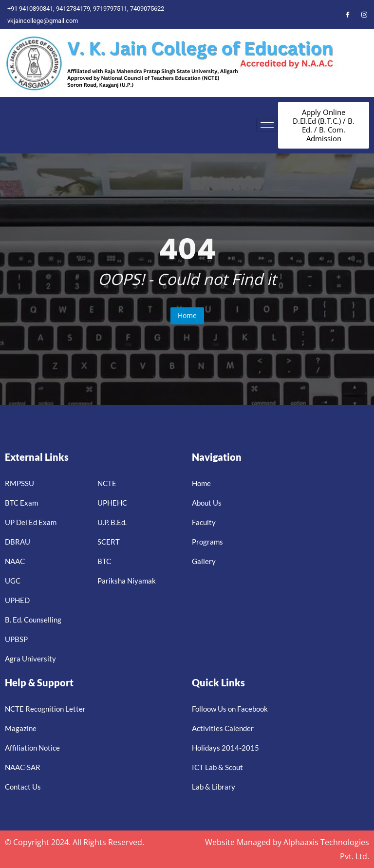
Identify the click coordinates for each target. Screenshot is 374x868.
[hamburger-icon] (267, 125)
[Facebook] (348, 14)
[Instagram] (364, 14)
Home (187, 315)
